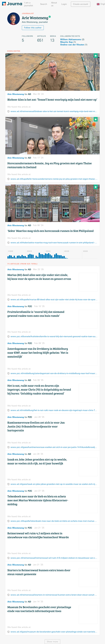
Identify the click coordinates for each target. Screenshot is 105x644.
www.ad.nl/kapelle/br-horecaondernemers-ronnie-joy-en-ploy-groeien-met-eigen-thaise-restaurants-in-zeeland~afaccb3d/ (54, 179)
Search (44, 4)
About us (54, 4)
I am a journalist (29, 4)
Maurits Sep (66, 42)
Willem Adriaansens (71, 39)
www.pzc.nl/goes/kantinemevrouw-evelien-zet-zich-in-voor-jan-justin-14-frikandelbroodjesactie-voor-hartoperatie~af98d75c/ (54, 447)
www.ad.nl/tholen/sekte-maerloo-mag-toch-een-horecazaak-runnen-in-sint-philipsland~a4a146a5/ (54, 243)
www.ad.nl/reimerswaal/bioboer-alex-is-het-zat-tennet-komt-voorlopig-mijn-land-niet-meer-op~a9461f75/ (54, 111)
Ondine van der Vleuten (72, 45)
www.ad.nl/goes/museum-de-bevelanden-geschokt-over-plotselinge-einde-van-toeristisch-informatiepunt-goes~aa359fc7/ (54, 632)
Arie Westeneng (16, 94)
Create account (81, 4)
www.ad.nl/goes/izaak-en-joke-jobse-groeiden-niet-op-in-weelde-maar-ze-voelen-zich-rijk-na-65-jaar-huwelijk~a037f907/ (54, 484)
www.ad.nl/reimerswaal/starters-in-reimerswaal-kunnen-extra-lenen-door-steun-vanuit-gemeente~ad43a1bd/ (54, 595)
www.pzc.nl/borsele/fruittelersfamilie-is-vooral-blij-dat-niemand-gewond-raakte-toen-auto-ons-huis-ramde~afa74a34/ (54, 336)
